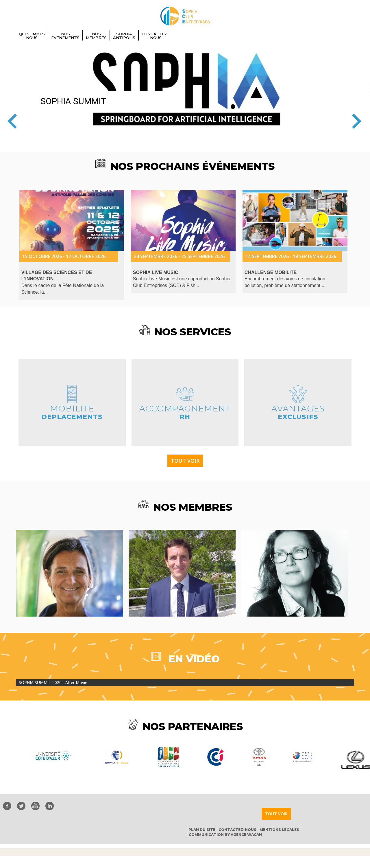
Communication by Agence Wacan (225, 835)
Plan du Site (202, 830)
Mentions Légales (279, 830)
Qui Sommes (32, 36)
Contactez (154, 36)
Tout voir (185, 461)
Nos (65, 36)
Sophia (124, 36)
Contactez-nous (237, 830)
